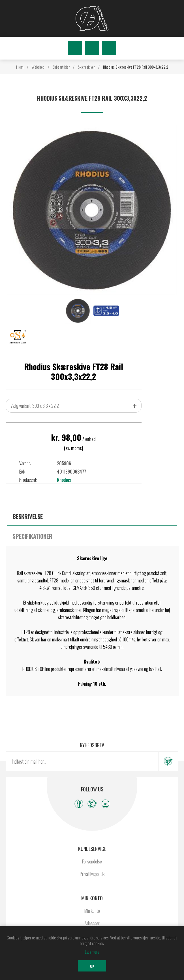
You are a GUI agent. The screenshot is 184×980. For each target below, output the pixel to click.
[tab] (92, 516)
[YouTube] (105, 804)
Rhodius (64, 480)
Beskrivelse (28, 516)
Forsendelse (92, 861)
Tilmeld (168, 761)
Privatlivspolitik (92, 874)
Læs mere (92, 952)
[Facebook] (79, 804)
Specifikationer (33, 536)
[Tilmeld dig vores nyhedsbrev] (82, 761)
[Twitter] (92, 804)
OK (92, 966)
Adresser (92, 923)
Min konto (92, 911)
